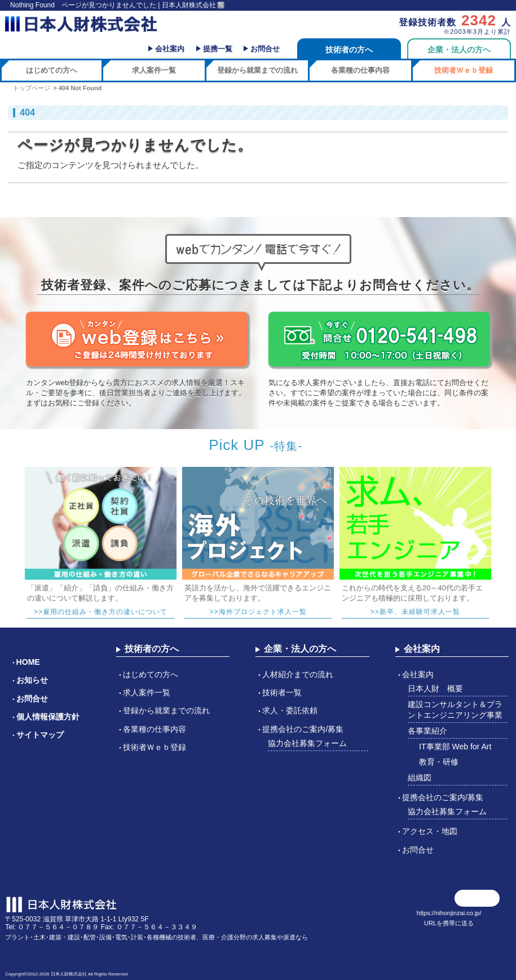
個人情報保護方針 (48, 717)
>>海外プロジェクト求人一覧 (258, 612)
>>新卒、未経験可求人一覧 (415, 612)
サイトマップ (40, 735)
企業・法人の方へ (459, 50)
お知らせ (32, 680)
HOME (28, 662)
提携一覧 (218, 49)
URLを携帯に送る (449, 923)
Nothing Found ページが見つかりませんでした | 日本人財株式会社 (113, 5)
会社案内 (170, 49)
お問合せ (265, 49)
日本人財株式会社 (69, 974)
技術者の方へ (349, 50)
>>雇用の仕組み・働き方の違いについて (101, 612)
